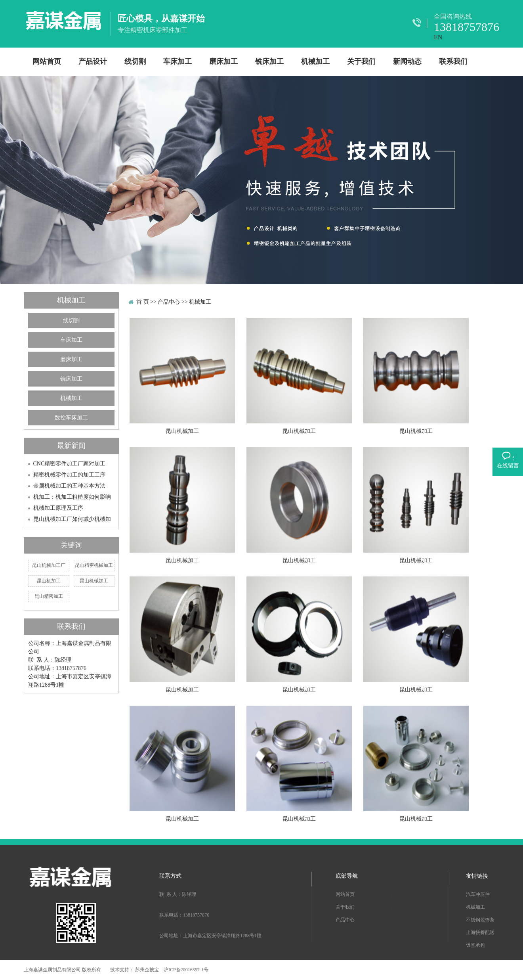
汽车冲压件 (478, 894)
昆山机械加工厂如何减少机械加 (72, 519)
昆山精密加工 (49, 596)
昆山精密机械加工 (94, 565)
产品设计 (93, 61)
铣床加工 (269, 61)
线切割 (135, 61)
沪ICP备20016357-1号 (186, 970)
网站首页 (47, 61)
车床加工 (178, 61)
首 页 (143, 302)
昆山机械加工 (94, 581)
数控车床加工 (71, 418)
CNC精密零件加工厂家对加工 (70, 464)
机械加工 (315, 61)
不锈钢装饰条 (480, 920)
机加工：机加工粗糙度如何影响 (72, 497)
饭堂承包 (475, 945)
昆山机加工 (49, 581)
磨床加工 (223, 61)
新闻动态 (407, 61)
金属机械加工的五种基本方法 (69, 486)
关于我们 (361, 61)
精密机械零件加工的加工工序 (69, 475)
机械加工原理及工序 (58, 508)
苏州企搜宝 (148, 970)
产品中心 (169, 302)
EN (438, 37)
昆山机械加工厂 (49, 565)
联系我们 (453, 61)
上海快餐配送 (480, 932)
